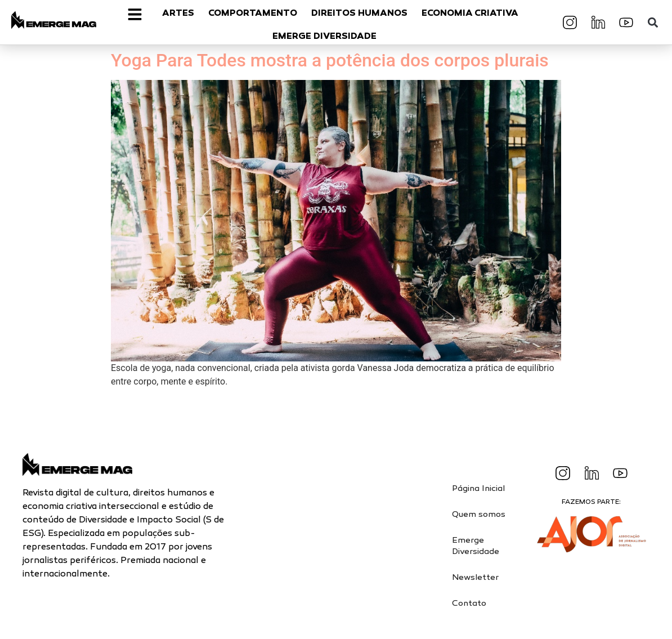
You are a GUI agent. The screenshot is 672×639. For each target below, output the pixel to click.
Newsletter (475, 578)
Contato (469, 604)
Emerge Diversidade (476, 546)
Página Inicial (478, 489)
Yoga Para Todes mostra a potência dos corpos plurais (330, 60)
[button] (653, 22)
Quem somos (479, 515)
